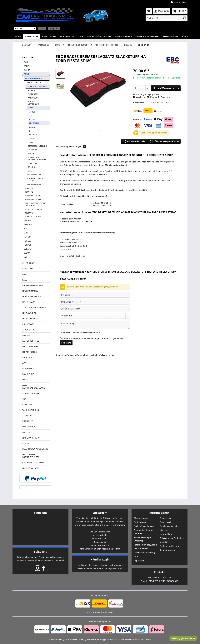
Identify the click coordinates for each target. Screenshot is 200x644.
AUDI (26, 62)
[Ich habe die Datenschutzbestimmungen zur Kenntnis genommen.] (61, 338)
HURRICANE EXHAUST (32, 296)
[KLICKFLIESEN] (67, 36)
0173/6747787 (104, 545)
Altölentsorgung (141, 518)
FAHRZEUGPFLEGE (31, 341)
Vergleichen (140, 97)
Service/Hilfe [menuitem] (178, 2)
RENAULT (28, 245)
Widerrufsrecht (141, 549)
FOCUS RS (29, 192)
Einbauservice (166, 522)
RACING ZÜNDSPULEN (33, 285)
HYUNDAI (28, 225)
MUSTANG (29, 213)
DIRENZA (26, 380)
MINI (26, 233)
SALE (25, 280)
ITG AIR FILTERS (30, 352)
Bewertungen (78, 146)
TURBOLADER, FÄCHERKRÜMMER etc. (37, 158)
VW (25, 257)
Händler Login (100, 559)
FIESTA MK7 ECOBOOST (36, 184)
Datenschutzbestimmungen (87, 338)
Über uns (164, 530)
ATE (31, 116)
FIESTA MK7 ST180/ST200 (37, 86)
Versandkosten (93, 639)
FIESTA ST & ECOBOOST (35, 78)
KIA (25, 229)
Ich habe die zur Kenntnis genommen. (93, 338)
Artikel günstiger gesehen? (147, 94)
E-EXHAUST (27, 421)
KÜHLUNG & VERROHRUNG (34, 103)
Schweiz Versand (168, 550)
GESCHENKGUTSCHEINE (33, 463)
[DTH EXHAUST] (171, 36)
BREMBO (33, 119)
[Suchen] (185, 18)
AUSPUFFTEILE (34, 94)
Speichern (66, 343)
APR (24, 363)
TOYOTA (28, 237)
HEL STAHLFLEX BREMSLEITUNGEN (31, 456)
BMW (26, 66)
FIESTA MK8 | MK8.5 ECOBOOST (35, 180)
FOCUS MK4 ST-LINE (33, 217)
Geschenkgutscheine (169, 526)
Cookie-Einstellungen (144, 526)
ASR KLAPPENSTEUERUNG (34, 308)
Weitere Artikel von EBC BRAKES (76, 221)
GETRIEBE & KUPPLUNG (37, 146)
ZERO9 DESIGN (29, 330)
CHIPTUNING (33, 163)
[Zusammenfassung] (95, 309)
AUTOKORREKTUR (31, 393)
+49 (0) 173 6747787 (162, 577)
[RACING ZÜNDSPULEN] (99, 36)
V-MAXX (32, 142)
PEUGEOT (28, 241)
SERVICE (31, 171)
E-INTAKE (27, 335)
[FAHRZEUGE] (32, 36)
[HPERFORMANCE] (124, 36)
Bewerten (164, 97)
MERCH (26, 274)
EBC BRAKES (34, 123)
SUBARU (28, 249)
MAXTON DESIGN (30, 346)
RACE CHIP (27, 357)
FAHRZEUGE (28, 57)
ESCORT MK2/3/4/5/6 (34, 209)
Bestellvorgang (141, 522)
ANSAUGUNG (33, 98)
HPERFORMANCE (30, 291)
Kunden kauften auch (66, 355)
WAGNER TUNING (31, 410)
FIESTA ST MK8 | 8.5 (35, 82)
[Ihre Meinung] (95, 325)
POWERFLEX (28, 369)
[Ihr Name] (95, 295)
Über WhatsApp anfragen (164, 142)
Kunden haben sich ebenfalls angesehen (95, 355)
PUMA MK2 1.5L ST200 (34, 196)
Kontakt (163, 542)
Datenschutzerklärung (144, 553)
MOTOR (31, 154)
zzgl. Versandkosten (150, 74)
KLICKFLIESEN (29, 269)
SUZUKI (27, 253)
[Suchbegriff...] (167, 18)
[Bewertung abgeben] (95, 316)
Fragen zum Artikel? (70, 219)
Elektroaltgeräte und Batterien (143, 532)
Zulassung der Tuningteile (172, 538)
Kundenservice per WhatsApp (143, 539)
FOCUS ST (29, 188)
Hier (79, 565)
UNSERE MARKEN (30, 468)
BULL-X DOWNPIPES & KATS (35, 449)
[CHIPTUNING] (49, 36)
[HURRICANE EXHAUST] (148, 36)
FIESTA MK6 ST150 (34, 175)
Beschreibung (62, 146)
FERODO (33, 127)
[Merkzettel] (149, 11)
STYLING (31, 167)
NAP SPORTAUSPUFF (32, 438)
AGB (136, 557)
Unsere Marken (167, 534)
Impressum (139, 561)
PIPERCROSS (28, 324)
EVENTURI (27, 404)
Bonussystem (166, 518)
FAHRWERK (32, 150)
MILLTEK (26, 432)
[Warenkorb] (180, 11)
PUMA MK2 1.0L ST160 (34, 199)
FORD (26, 74)
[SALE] (81, 36)
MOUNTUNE (34, 135)
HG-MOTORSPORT (31, 319)
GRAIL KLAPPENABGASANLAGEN (34, 387)
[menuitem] (167, 18)
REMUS (26, 443)
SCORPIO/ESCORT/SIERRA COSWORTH (36, 204)
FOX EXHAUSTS (29, 427)
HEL (31, 131)
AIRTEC (32, 112)
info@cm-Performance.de (163, 581)
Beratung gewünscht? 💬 (183, 638)
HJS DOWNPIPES (30, 313)
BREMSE (31, 108)
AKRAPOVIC (28, 416)
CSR (24, 399)
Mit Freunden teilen (134, 142)
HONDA (27, 221)
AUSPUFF (32, 90)
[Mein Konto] (162, 11)
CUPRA (27, 70)
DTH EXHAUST (29, 302)
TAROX (32, 139)
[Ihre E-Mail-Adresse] (95, 302)
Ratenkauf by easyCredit (145, 545)
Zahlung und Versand (170, 546)
